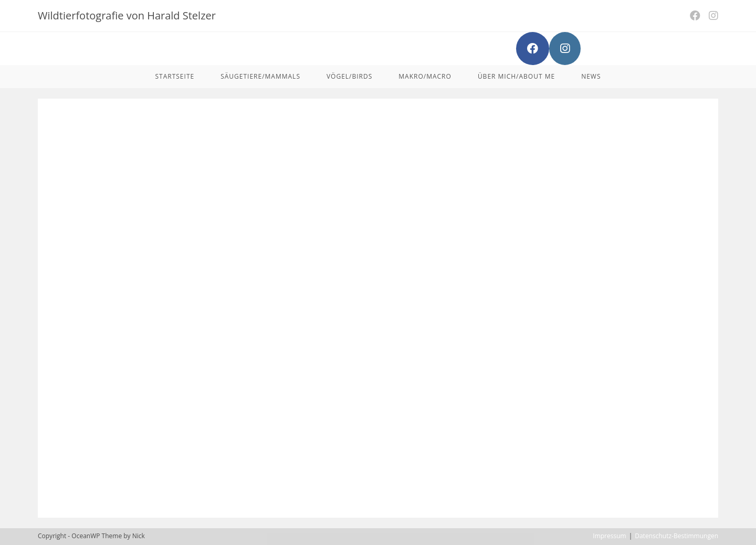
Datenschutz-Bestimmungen (676, 536)
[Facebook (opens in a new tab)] (695, 16)
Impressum (609, 536)
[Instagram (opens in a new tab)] (711, 16)
